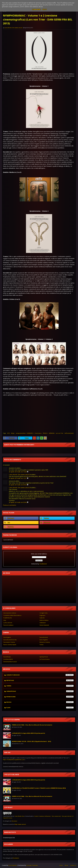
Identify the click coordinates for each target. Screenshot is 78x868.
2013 (8, 433)
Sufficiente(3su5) (69, 433)
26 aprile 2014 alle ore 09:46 (18, 502)
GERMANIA (52, 433)
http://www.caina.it (20, 824)
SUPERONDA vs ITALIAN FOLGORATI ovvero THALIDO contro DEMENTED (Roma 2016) (39, 788)
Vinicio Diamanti (44, 625)
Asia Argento (7, 637)
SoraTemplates (13, 865)
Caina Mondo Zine (19, 816)
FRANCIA (45, 433)
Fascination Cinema (9, 642)
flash (40, 708)
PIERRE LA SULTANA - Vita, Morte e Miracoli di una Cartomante (32, 725)
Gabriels (42, 618)
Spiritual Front (44, 657)
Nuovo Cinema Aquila (10, 645)
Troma (41, 645)
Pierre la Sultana (8, 625)
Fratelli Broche (8, 618)
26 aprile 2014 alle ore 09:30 (18, 485)
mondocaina (40, 697)
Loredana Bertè (8, 659)
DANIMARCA (30, 433)
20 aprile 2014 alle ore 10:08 (18, 472)
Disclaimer (14, 821)
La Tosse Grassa (45, 659)
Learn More (36, 10)
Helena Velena (44, 620)
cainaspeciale (40, 691)
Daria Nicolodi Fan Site (10, 640)
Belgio (13, 433)
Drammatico (38, 433)
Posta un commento (10, 505)
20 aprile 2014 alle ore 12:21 (18, 478)
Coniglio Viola (43, 613)
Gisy (5, 620)
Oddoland (43, 623)
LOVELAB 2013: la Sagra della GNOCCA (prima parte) (28, 733)
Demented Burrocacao (10, 662)
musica (40, 702)
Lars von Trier (60, 433)
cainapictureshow (21, 433)
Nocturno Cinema (45, 642)
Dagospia (42, 615)
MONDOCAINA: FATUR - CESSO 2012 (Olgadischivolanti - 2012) (31, 741)
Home (61, 865)
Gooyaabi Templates (32, 865)
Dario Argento (44, 640)
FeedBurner (43, 564)
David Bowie (7, 657)
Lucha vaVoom (8, 623)
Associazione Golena (10, 613)
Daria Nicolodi (44, 637)
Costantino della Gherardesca (12, 615)
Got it (45, 10)
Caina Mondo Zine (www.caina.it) (13, 28)
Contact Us (73, 865)
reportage (40, 680)
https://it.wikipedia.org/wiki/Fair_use (14, 760)
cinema (40, 686)
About (66, 865)
